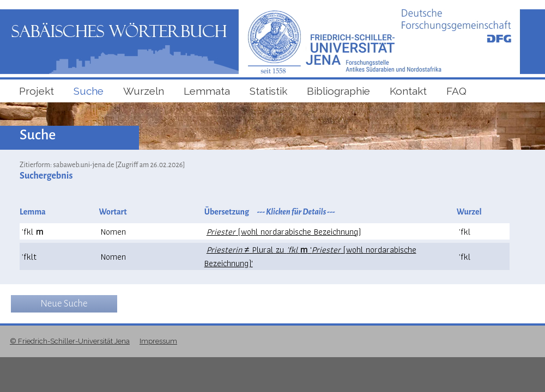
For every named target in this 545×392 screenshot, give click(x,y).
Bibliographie (338, 91)
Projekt (37, 91)
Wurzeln (144, 91)
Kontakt (408, 91)
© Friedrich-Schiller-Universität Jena (70, 341)
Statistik (268, 91)
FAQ (456, 91)
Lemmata (207, 91)
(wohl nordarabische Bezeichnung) (284, 232)
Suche (89, 91)
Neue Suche (64, 304)
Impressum (158, 341)
